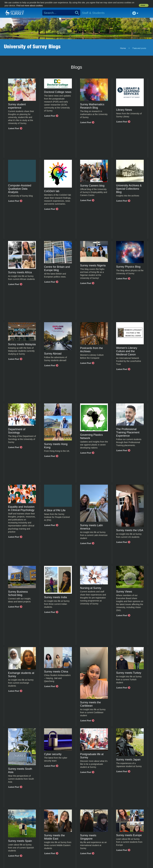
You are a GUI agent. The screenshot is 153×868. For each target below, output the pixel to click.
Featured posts (139, 48)
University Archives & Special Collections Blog (129, 189)
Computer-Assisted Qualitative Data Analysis (20, 189)
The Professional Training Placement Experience (128, 432)
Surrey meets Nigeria (93, 266)
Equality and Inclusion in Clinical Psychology (21, 508)
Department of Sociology (17, 431)
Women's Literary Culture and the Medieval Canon (127, 351)
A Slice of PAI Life (55, 510)
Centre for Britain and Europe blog (57, 268)
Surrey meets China (56, 672)
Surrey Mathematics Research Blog (92, 106)
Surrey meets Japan (128, 760)
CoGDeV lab (52, 191)
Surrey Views (124, 592)
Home (123, 48)
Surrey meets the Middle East (54, 837)
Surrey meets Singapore (88, 837)
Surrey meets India (56, 597)
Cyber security (53, 754)
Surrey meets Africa (20, 272)
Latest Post (14, 128)
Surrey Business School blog (18, 593)
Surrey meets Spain (20, 841)
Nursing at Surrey (91, 588)
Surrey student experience (17, 106)
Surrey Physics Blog (128, 267)
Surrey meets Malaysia (22, 344)
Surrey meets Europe (129, 835)
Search (76, 13)
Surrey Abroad (53, 354)
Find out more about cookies (30, 6)
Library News (124, 110)
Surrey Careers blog (92, 186)
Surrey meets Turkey (129, 673)
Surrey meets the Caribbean (90, 704)
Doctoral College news (58, 92)
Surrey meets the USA (130, 530)
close (143, 5)
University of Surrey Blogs (32, 46)
